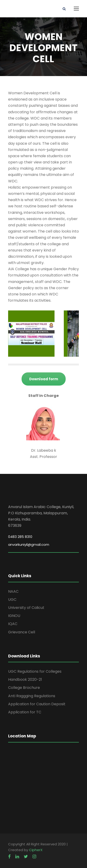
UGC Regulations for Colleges (35, 671)
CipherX (36, 850)
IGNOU (14, 616)
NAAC (13, 591)
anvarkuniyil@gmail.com (29, 544)
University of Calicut (26, 608)
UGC (12, 600)
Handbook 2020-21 (25, 679)
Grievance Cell (22, 632)
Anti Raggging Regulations (32, 696)
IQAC (13, 624)
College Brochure (24, 688)
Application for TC (25, 712)
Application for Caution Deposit (37, 704)
